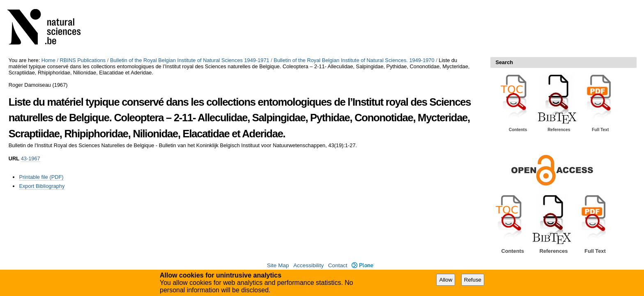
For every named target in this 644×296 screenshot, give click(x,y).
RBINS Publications (83, 60)
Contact (338, 265)
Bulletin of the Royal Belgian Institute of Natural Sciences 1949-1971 (190, 60)
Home (48, 60)
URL (14, 158)
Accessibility (308, 265)
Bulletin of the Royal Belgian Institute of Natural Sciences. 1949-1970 (354, 60)
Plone (363, 265)
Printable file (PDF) (41, 177)
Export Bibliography (42, 186)
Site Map (278, 265)
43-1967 (31, 158)
